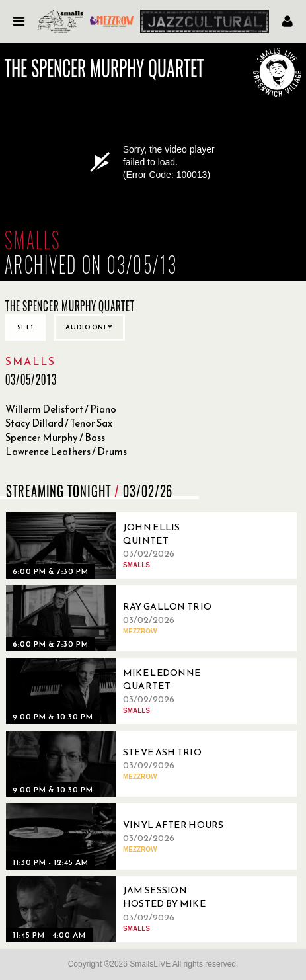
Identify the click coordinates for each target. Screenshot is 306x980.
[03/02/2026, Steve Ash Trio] (118, 764)
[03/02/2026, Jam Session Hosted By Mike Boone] (118, 909)
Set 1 (25, 327)
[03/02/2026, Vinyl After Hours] (118, 837)
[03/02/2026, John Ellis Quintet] (118, 546)
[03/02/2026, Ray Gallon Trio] (118, 618)
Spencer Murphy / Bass (55, 437)
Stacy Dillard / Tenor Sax (59, 423)
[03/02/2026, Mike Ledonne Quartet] (118, 691)
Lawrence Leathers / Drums (66, 451)
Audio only (89, 327)
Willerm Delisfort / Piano (61, 409)
